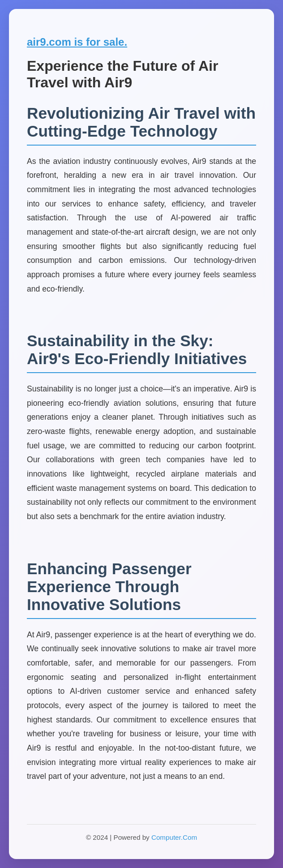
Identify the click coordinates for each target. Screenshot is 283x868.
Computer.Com (174, 837)
